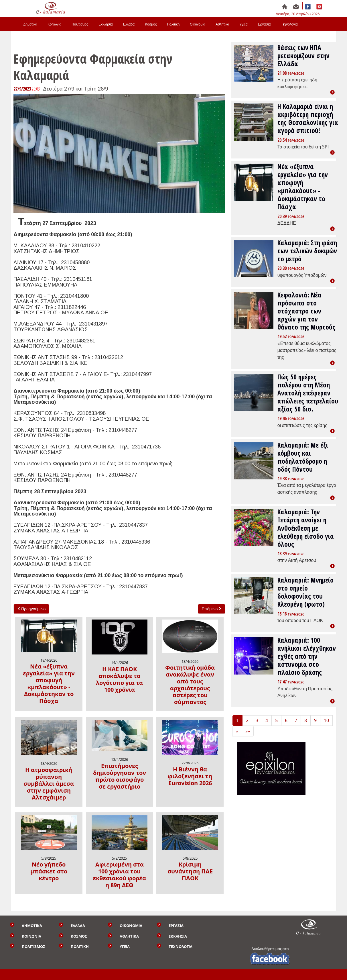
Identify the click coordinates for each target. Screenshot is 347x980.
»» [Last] (248, 731)
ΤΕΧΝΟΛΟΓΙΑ (181, 946)
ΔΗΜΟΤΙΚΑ (32, 926)
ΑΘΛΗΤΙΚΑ (129, 936)
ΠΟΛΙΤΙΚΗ (80, 946)
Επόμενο (212, 609)
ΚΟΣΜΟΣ (79, 936)
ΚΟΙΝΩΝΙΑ (31, 936)
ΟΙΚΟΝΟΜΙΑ (131, 926)
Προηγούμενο (31, 609)
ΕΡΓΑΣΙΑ (176, 926)
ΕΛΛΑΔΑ (78, 926)
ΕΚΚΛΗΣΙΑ (178, 936)
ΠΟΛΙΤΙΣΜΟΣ (33, 946)
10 (326, 720)
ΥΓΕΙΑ (125, 946)
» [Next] (237, 731)
